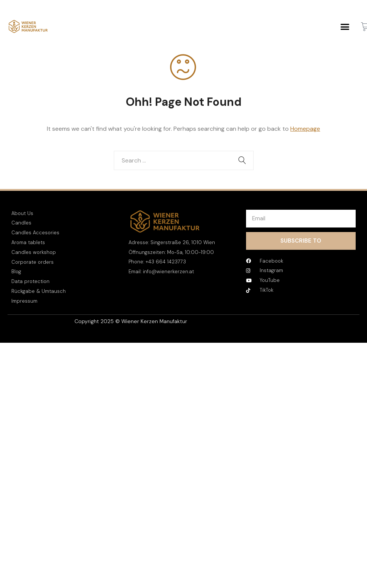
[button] (345, 26)
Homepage (305, 129)
